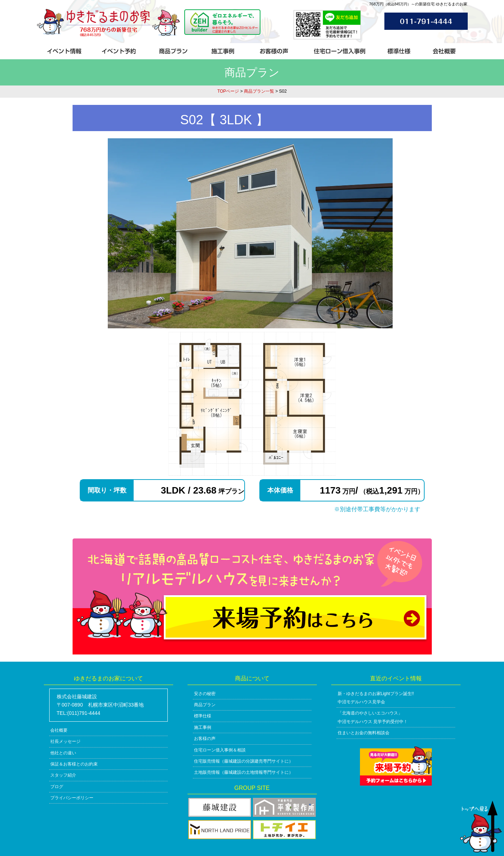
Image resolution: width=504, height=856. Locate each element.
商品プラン (205, 705)
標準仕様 (203, 716)
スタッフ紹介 (63, 775)
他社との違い (63, 753)
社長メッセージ (65, 741)
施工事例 (203, 727)
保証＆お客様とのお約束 (74, 764)
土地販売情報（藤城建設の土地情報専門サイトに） (244, 772)
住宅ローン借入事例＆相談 (220, 750)
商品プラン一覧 (259, 91)
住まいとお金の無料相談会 (364, 733)
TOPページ (228, 91)
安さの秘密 (205, 694)
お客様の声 (205, 739)
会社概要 (59, 730)
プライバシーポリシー (72, 798)
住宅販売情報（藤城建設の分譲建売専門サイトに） (244, 761)
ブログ (57, 787)
